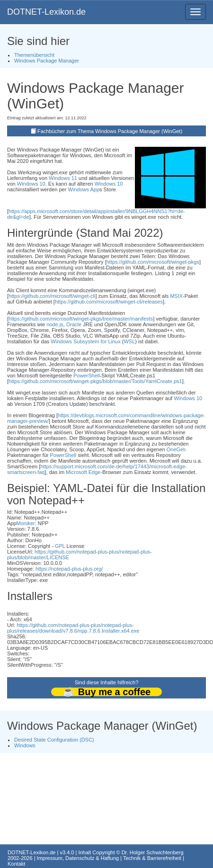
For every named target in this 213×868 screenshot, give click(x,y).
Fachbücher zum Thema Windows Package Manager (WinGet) (110, 131)
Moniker (26, 523)
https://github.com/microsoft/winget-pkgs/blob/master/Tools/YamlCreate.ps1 (95, 381)
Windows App (84, 189)
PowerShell (87, 376)
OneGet (176, 449)
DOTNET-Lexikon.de (46, 12)
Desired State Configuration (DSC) (54, 740)
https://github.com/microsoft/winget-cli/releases (109, 302)
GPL (60, 546)
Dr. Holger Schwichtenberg (153, 852)
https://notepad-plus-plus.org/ (69, 569)
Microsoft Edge (83, 472)
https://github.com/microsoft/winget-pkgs (153, 262)
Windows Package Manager (47, 61)
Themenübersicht (34, 55)
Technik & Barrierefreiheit (152, 858)
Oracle (74, 324)
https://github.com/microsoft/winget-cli (52, 296)
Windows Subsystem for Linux (85, 341)
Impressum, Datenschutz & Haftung (78, 858)
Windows (25, 745)
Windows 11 (63, 178)
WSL (129, 341)
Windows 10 (31, 184)
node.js (55, 324)
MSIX (176, 296)
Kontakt (16, 864)
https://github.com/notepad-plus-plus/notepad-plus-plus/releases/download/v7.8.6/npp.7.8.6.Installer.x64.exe (73, 628)
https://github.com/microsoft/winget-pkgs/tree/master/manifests (81, 319)
